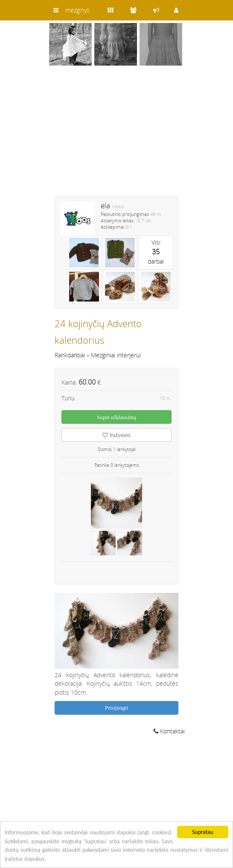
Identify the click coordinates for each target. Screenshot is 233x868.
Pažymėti (116, 435)
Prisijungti (116, 708)
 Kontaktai (169, 731)
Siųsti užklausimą (116, 417)
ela (105, 206)
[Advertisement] (116, 136)
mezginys (77, 10)
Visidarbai (156, 252)
